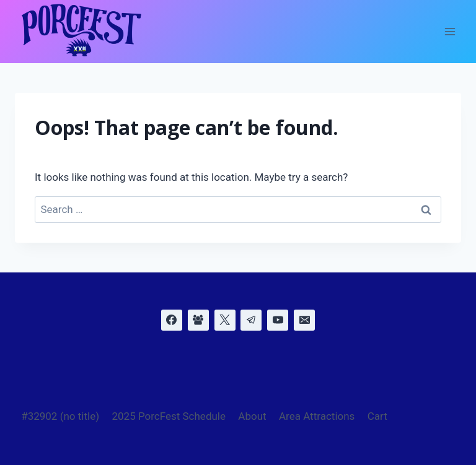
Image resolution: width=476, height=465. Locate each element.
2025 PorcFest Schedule (169, 416)
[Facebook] (172, 320)
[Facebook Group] (198, 320)
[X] (225, 320)
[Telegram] (251, 320)
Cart (377, 416)
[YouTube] (278, 320)
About (252, 416)
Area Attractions (317, 416)
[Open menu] (450, 32)
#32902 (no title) (60, 416)
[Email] (304, 320)
